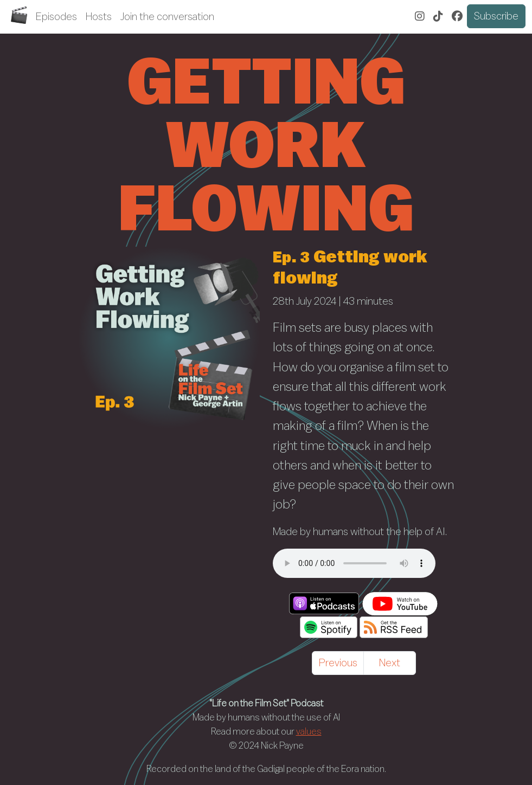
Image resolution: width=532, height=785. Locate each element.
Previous (338, 663)
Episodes (56, 17)
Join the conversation (167, 17)
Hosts (99, 17)
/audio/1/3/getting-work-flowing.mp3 (354, 563)
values (309, 732)
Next (390, 663)
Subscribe (496, 16)
